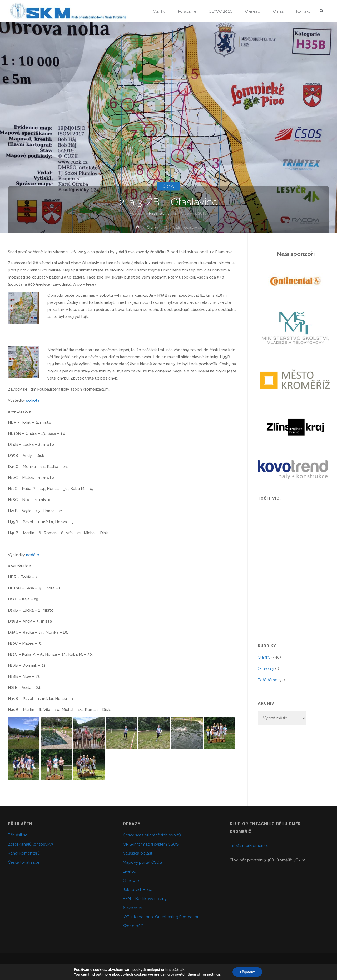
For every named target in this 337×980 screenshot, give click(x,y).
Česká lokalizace (24, 862)
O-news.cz (133, 881)
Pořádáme (267, 680)
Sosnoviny (133, 908)
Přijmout (247, 972)
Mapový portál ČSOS (142, 862)
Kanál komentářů (24, 853)
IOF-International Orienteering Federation (161, 917)
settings (213, 974)
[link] (321, 11)
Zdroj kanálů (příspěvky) (30, 844)
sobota (33, 400)
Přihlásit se (18, 835)
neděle (33, 555)
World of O (133, 926)
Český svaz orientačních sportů (152, 835)
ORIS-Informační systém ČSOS (151, 844)
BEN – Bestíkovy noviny (145, 899)
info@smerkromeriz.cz (250, 846)
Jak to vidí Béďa (138, 890)
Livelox (130, 871)
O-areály (266, 669)
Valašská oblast (138, 853)
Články (169, 186)
